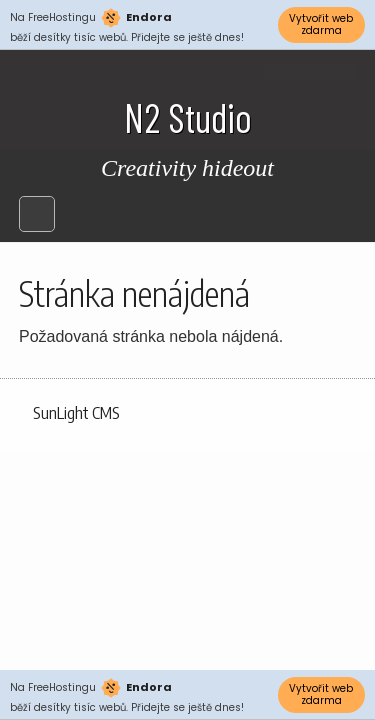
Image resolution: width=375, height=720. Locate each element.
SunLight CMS (76, 413)
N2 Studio (188, 117)
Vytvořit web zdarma (321, 24)
